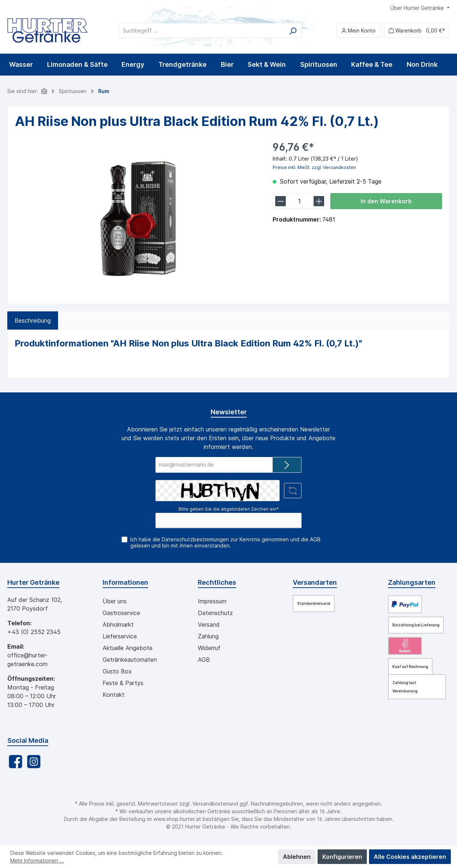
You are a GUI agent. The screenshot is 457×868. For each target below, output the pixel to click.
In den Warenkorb (386, 201)
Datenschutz (215, 613)
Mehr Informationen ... (37, 861)
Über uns (115, 601)
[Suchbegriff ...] (202, 30)
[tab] (33, 320)
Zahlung (208, 636)
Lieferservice (120, 636)
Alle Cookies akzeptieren (410, 857)
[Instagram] (34, 762)
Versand (209, 625)
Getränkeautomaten (130, 660)
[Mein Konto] (358, 30)
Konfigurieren (342, 857)
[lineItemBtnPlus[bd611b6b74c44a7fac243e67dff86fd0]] (319, 201)
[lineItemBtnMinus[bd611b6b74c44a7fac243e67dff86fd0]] (281, 201)
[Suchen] (293, 30)
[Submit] (287, 465)
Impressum (212, 601)
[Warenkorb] (417, 30)
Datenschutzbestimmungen (195, 539)
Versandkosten (211, 804)
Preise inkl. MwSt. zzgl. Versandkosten (314, 167)
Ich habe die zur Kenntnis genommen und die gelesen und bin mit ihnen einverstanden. (225, 542)
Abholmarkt (118, 625)
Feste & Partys (123, 683)
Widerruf (209, 648)
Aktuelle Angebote (128, 648)
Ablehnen (297, 857)
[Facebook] (16, 762)
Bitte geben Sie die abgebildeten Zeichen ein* (229, 509)
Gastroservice (121, 613)
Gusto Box (117, 671)
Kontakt (114, 695)
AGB (315, 539)
